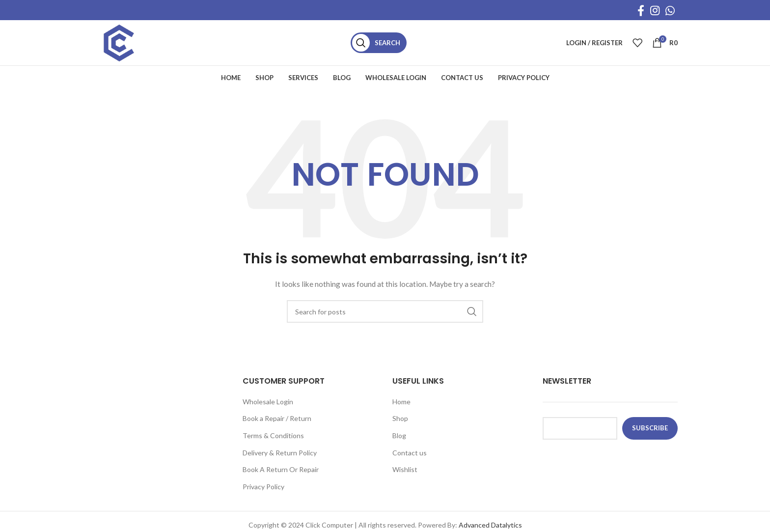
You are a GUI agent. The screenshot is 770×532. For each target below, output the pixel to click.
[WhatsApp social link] (670, 10)
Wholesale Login (268, 408)
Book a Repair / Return (277, 425)
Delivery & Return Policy (280, 459)
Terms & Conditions (273, 442)
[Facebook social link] (641, 10)
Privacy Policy (263, 493)
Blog (399, 442)
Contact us (410, 459)
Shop (400, 425)
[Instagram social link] (655, 10)
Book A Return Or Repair (281, 476)
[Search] (386, 46)
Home (401, 408)
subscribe (650, 434)
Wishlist (405, 476)
